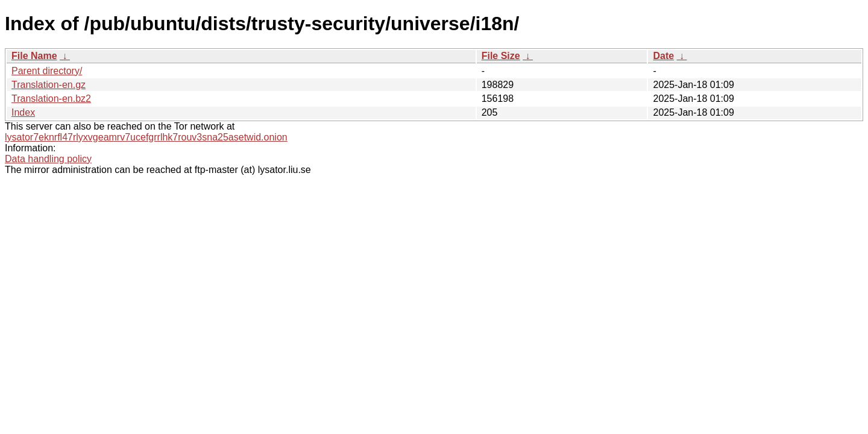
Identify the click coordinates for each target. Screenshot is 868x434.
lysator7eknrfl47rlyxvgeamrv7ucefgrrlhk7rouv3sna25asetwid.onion (146, 137)
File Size (501, 56)
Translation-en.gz (49, 85)
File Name (34, 56)
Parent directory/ (47, 71)
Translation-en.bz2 (51, 99)
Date (663, 56)
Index (23, 112)
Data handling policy (48, 159)
